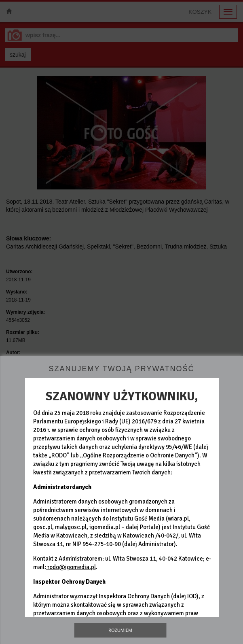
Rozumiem (120, 630)
